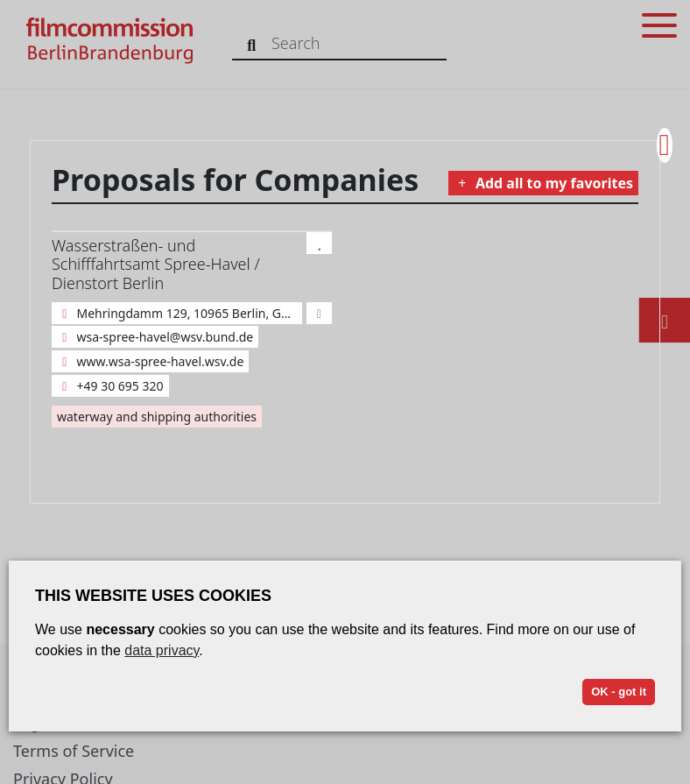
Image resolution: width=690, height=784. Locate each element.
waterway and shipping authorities (157, 417)
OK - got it (619, 692)
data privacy (162, 650)
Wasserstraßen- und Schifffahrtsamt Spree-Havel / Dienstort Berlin (156, 264)
